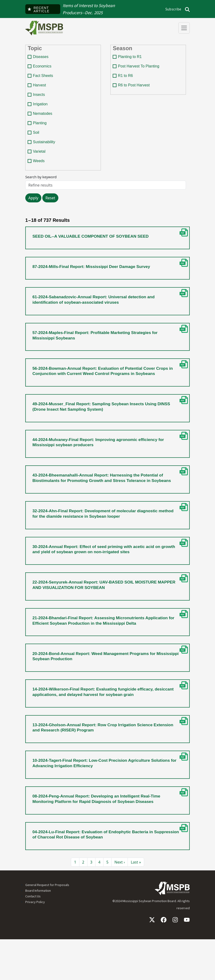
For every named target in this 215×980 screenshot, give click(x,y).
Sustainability (45, 146)
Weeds (39, 165)
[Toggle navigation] (184, 28)
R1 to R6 (126, 78)
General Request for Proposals (47, 926)
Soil (37, 136)
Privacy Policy (35, 943)
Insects (40, 97)
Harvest (40, 88)
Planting (40, 127)
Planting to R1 (131, 59)
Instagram (175, 960)
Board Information (38, 931)
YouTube (187, 960)
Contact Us (33, 937)
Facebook (164, 960)
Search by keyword (42, 182)
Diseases (41, 59)
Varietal (40, 156)
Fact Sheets (44, 78)
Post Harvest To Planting (139, 68)
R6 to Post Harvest (134, 88)
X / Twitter (152, 960)
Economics (43, 68)
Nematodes (43, 117)
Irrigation (41, 107)
